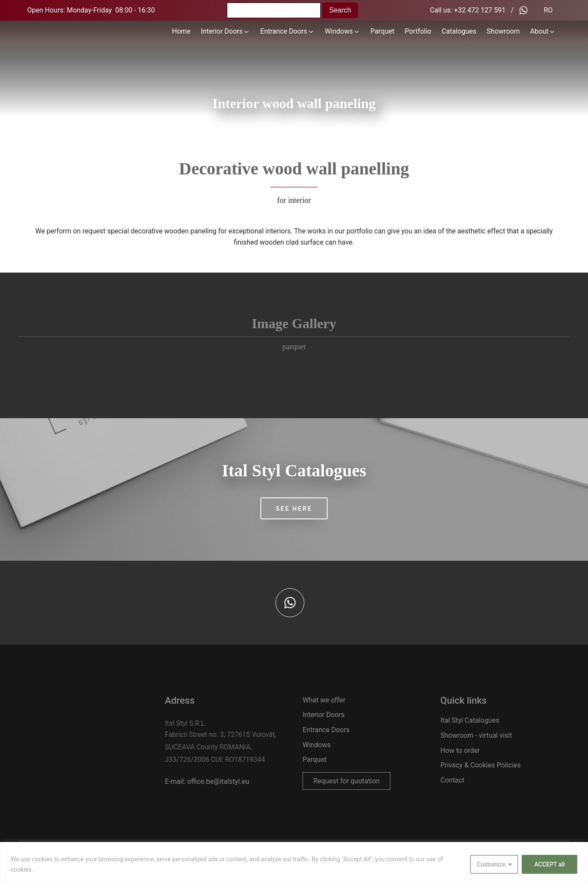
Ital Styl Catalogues (470, 720)
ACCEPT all (549, 864)
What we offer (324, 700)
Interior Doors (226, 31)
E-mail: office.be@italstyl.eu (207, 781)
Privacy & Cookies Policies (481, 765)
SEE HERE (294, 509)
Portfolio (418, 31)
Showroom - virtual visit (476, 735)
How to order (460, 750)
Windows (342, 31)
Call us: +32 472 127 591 (468, 10)
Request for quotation (347, 781)
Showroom (503, 31)
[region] (294, 862)
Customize (491, 864)
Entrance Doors (288, 31)
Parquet (383, 31)
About (543, 31)
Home (181, 31)
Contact (452, 780)
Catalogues (459, 31)
